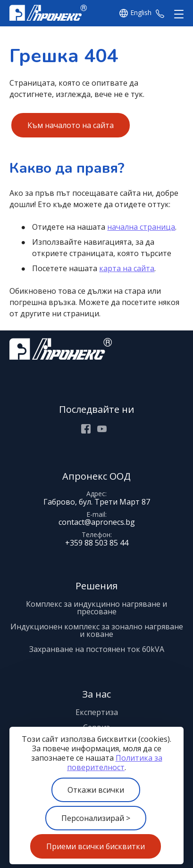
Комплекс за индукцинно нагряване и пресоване (96, 608)
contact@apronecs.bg (97, 522)
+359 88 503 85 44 (160, 13)
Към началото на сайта (71, 125)
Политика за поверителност (115, 763)
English (141, 13)
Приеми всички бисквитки (96, 846)
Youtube (102, 429)
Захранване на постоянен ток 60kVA (97, 649)
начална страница (141, 227)
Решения (96, 586)
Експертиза (97, 712)
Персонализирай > (96, 818)
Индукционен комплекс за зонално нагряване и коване (97, 630)
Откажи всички (96, 790)
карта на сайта (127, 268)
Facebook (86, 429)
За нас (96, 694)
